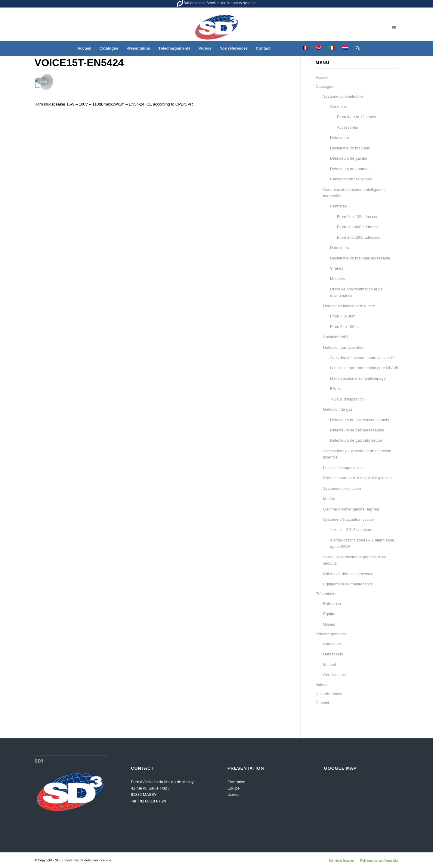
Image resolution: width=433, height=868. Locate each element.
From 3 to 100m (344, 327)
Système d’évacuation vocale (348, 519)
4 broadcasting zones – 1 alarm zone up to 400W (362, 543)
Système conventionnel (343, 96)
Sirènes (337, 268)
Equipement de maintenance (348, 584)
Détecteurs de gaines (349, 158)
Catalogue (325, 86)
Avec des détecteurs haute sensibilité (362, 358)
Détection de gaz (338, 409)
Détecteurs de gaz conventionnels (360, 420)
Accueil (322, 77)
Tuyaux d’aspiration (347, 399)
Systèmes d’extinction (342, 488)
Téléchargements (331, 634)
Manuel (330, 665)
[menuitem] (84, 48)
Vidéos (322, 684)
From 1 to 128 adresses (358, 217)
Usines (329, 624)
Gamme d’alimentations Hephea (351, 509)
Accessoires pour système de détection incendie (357, 454)
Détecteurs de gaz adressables (357, 430)
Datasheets (333, 654)
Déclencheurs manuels (350, 148)
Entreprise (332, 604)
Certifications (334, 675)
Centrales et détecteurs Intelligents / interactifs (354, 193)
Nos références (329, 694)
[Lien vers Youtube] (394, 27)
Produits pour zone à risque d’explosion (357, 478)
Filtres (335, 389)
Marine (329, 499)
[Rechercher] (356, 48)
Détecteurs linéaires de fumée (349, 306)
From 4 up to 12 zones (357, 117)
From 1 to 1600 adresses (359, 237)
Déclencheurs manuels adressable (360, 258)
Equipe (329, 614)
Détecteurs (340, 138)
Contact (322, 703)
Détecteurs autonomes (350, 169)
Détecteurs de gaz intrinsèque (356, 440)
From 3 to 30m (343, 316)
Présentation (327, 594)
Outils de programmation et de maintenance (356, 292)
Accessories (348, 127)
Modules (337, 279)
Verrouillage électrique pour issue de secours (355, 560)
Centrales (339, 107)
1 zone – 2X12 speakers (351, 530)
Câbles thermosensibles (351, 179)
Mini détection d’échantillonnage (358, 378)
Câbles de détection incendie (348, 574)
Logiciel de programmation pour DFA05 (364, 368)
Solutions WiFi (336, 337)
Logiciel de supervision (343, 468)
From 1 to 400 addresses (359, 227)
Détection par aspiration (344, 347)
